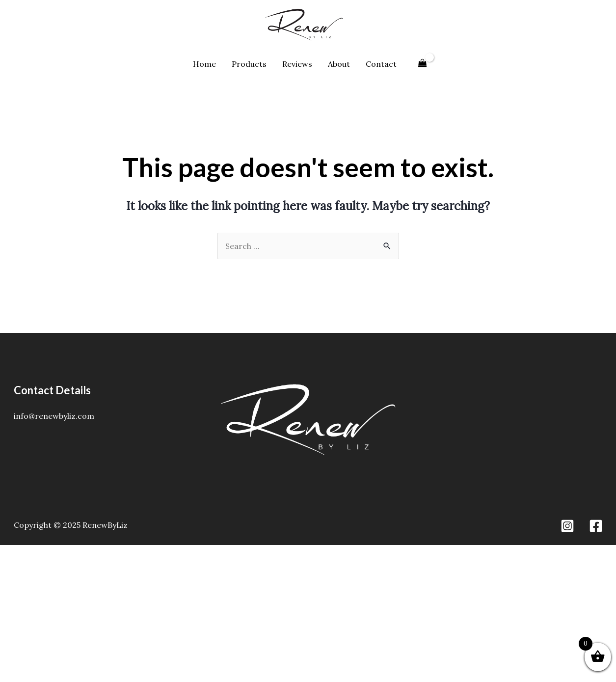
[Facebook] (596, 526)
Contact (381, 64)
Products (249, 64)
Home (204, 64)
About (339, 64)
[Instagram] (567, 526)
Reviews (297, 64)
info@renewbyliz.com (54, 416)
